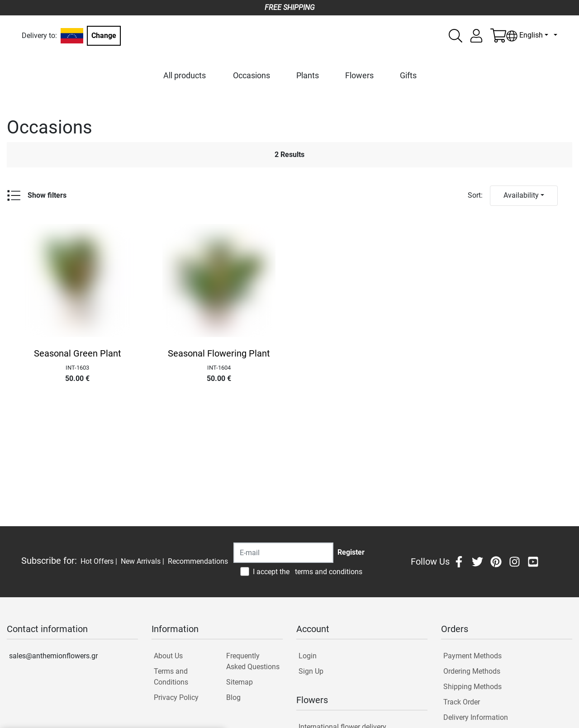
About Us (168, 656)
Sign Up (311, 671)
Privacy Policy (176, 697)
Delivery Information (476, 717)
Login (308, 656)
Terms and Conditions (171, 677)
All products (185, 75)
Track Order (462, 702)
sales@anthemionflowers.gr (53, 656)
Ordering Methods (472, 671)
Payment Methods (472, 656)
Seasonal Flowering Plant (219, 353)
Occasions (252, 75)
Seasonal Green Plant (78, 353)
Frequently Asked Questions (253, 661)
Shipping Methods (472, 687)
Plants (308, 75)
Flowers (359, 75)
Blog (233, 697)
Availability (521, 195)
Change (104, 36)
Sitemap (240, 682)
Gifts (408, 75)
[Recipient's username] (283, 553)
